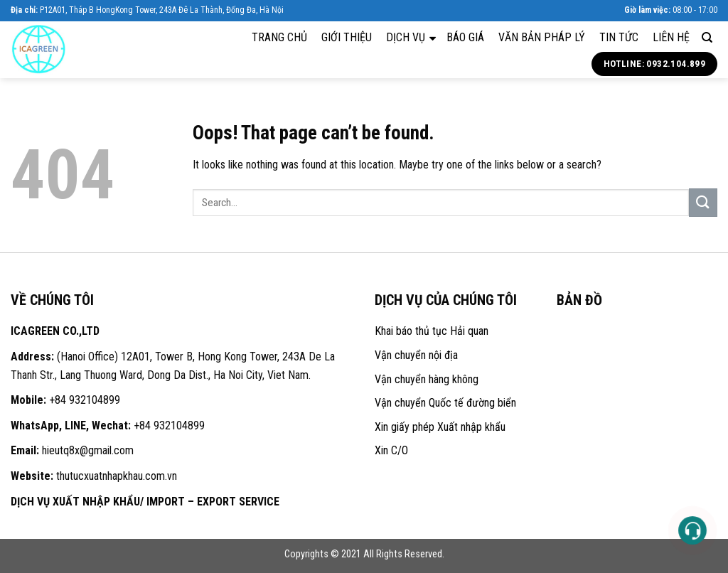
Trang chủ (279, 37)
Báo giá (465, 37)
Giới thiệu (347, 37)
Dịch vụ (411, 37)
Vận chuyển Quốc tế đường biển (445, 403)
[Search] (707, 38)
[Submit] (703, 202)
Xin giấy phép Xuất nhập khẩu (440, 427)
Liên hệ (671, 37)
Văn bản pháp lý (542, 37)
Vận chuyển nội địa (416, 355)
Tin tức (619, 37)
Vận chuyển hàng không (427, 379)
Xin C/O (391, 450)
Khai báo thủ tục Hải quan (432, 331)
